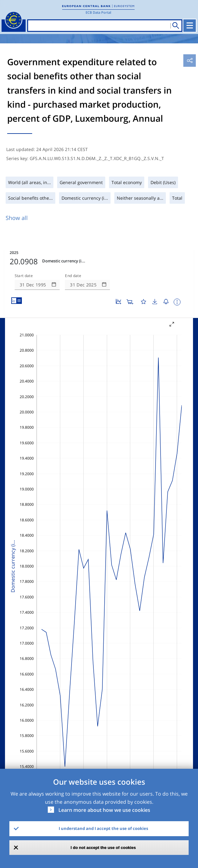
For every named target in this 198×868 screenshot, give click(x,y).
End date (73, 276)
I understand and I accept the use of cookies (103, 828)
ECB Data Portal (98, 12)
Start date (24, 276)
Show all (17, 218)
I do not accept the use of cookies (103, 848)
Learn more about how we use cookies (104, 810)
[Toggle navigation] (190, 26)
